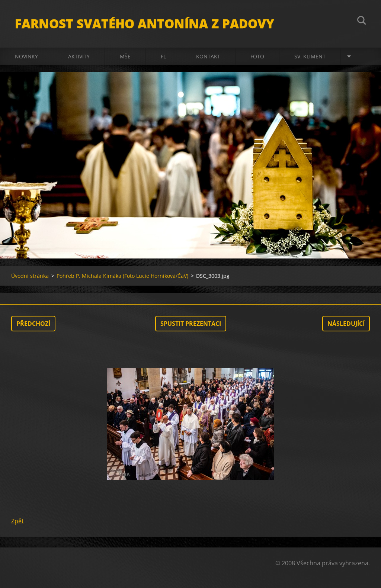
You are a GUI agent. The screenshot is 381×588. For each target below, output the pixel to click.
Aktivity (79, 56)
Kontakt (208, 56)
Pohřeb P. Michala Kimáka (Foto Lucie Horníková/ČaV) (122, 276)
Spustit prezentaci (191, 324)
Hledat (362, 22)
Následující (346, 324)
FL (163, 56)
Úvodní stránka (30, 276)
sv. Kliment (310, 56)
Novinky (26, 56)
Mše (125, 56)
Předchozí (33, 324)
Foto (257, 56)
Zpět (17, 521)
